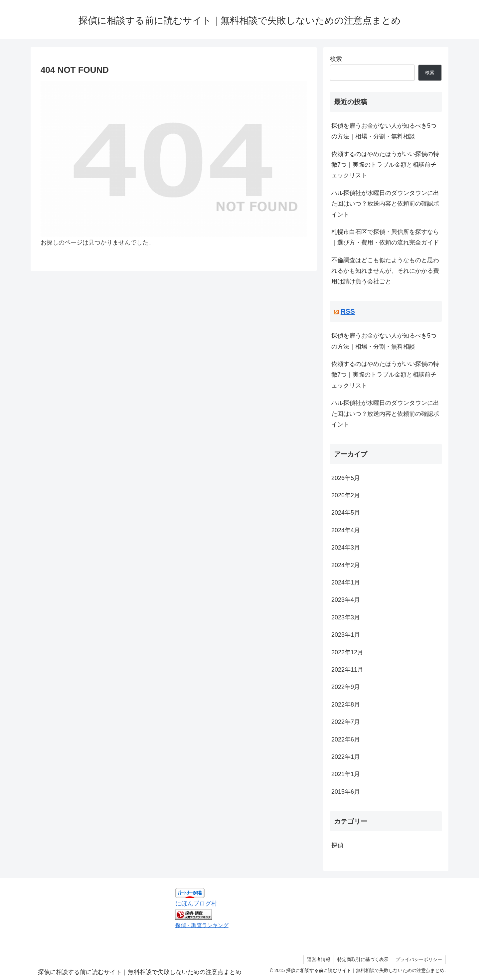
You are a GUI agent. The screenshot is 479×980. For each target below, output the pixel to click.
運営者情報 (319, 959)
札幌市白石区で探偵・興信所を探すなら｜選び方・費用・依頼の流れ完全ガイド (385, 237)
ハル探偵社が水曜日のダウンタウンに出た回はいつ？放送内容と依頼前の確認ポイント (385, 204)
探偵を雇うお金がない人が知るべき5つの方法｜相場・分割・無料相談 (384, 131)
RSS (348, 311)
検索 (336, 59)
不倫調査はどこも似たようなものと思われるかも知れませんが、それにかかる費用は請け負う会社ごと (385, 271)
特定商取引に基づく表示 (363, 959)
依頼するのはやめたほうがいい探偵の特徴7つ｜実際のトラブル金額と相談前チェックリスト (385, 165)
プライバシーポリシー (419, 959)
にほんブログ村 (196, 903)
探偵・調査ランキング (202, 925)
